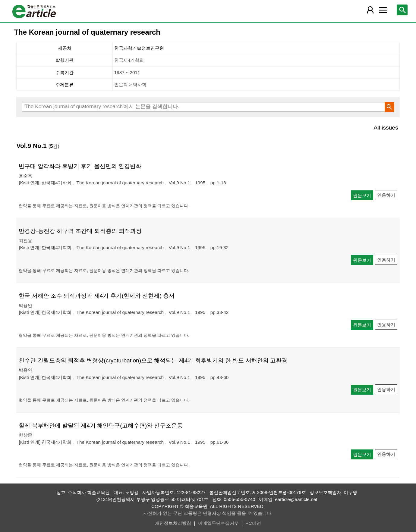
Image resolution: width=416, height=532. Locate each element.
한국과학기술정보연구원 (139, 48)
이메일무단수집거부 (218, 523)
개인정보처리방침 (173, 523)
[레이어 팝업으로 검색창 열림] (402, 10)
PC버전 (253, 523)
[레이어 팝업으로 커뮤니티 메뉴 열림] (383, 10)
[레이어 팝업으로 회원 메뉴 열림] (370, 10)
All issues (386, 128)
